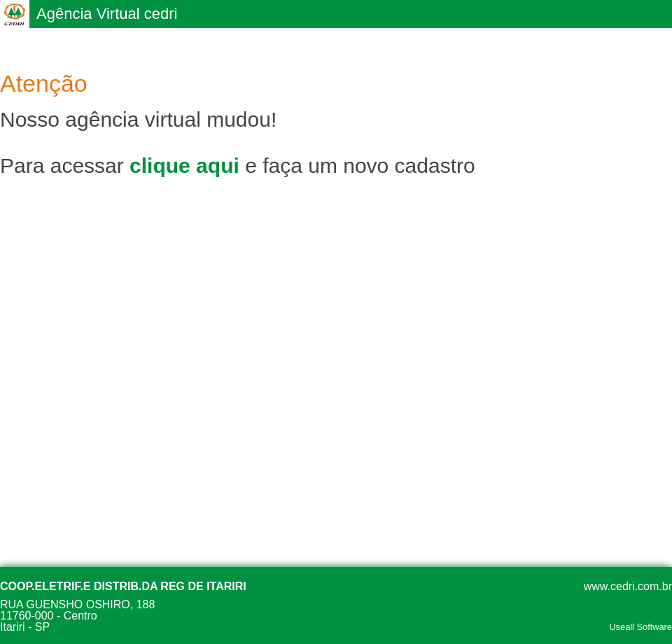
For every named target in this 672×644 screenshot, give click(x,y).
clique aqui (184, 166)
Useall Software (640, 628)
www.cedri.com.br (628, 586)
